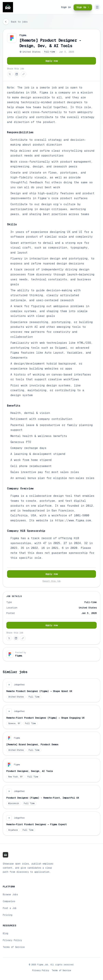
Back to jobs (19, 22)
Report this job (51, 581)
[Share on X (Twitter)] (10, 74)
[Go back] (6, 22)
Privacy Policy (12, 940)
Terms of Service (14, 947)
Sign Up (83, 7)
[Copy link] (23, 74)
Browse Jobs (10, 894)
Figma (23, 35)
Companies (9, 901)
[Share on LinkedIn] (17, 74)
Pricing (8, 915)
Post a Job (10, 908)
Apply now (52, 61)
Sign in (66, 7)
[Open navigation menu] (97, 7)
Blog (5, 933)
